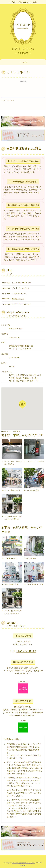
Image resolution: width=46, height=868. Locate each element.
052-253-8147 (26, 651)
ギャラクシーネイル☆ (21, 288)
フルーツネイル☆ (19, 294)
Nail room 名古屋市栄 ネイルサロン (24, 863)
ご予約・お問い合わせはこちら (23, 2)
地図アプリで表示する (12, 432)
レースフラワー (8, 100)
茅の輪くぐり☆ (18, 299)
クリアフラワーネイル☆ (21, 283)
